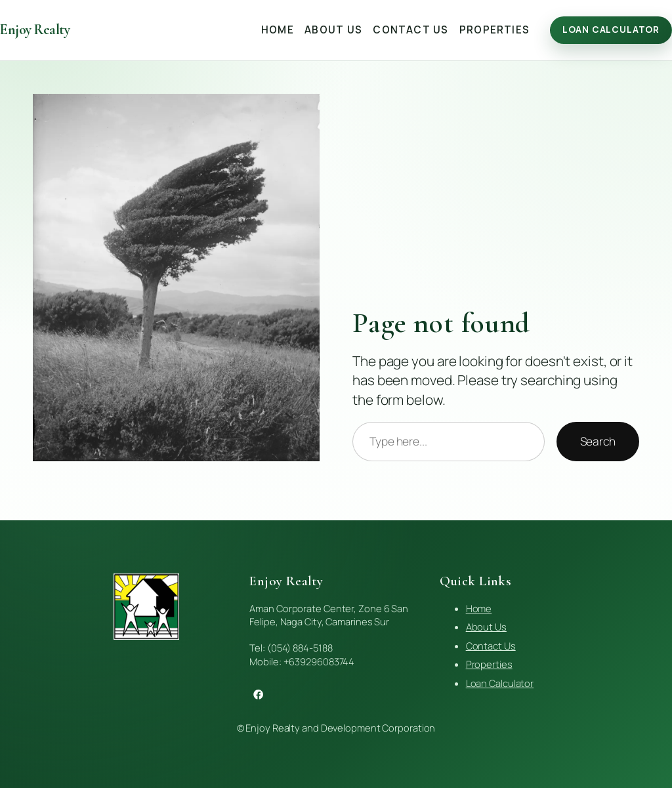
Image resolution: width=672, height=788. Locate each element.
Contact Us (491, 646)
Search (598, 441)
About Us (486, 627)
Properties (489, 664)
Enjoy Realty (35, 30)
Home (479, 608)
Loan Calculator (611, 30)
